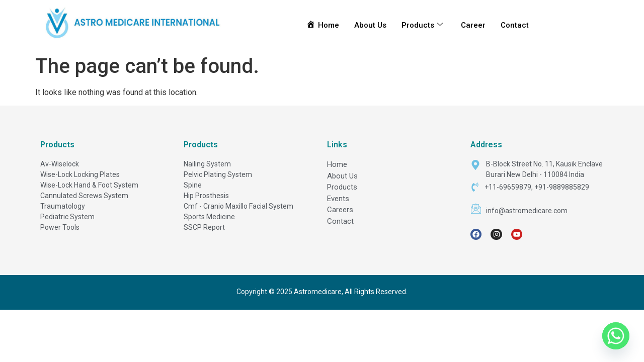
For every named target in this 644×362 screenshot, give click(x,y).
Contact (515, 25)
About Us (370, 25)
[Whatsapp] (616, 336)
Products (422, 25)
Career (473, 25)
